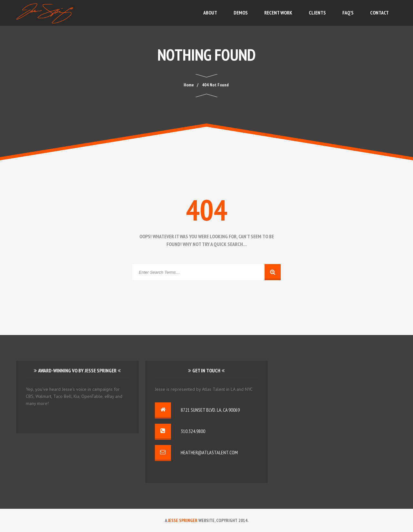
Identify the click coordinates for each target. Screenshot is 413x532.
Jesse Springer (183, 520)
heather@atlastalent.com (209, 452)
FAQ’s (348, 13)
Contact (379, 13)
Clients (317, 13)
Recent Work (278, 13)
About (210, 13)
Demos (241, 13)
